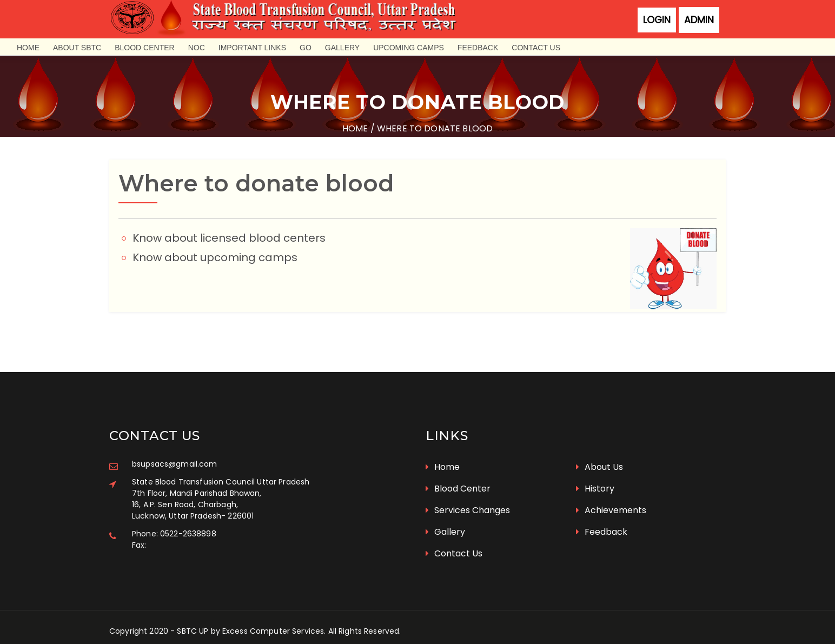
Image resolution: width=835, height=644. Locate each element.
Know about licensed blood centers (230, 236)
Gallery (342, 48)
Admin (699, 20)
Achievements (611, 500)
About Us (599, 457)
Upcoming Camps (409, 48)
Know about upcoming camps (216, 255)
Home (28, 48)
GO (306, 48)
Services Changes (468, 500)
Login (657, 20)
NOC (197, 48)
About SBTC (77, 48)
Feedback (478, 48)
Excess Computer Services (273, 621)
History (595, 478)
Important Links (252, 48)
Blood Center (144, 48)
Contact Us (536, 48)
